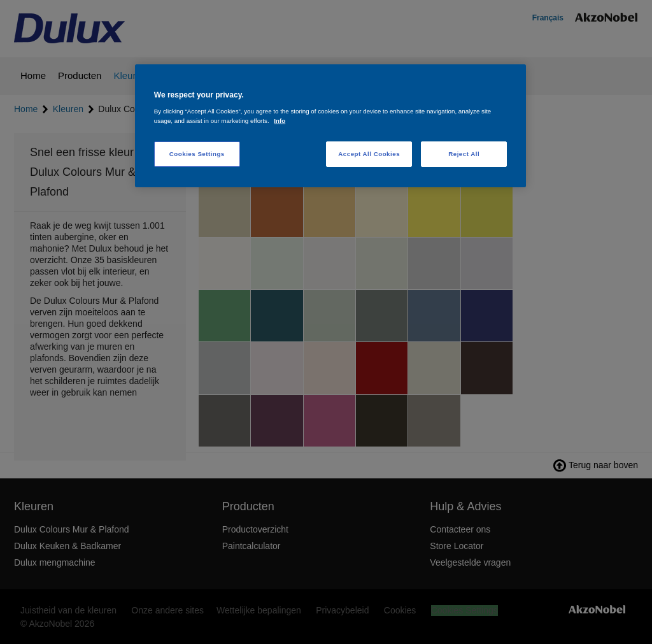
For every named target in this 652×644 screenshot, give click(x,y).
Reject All (464, 154)
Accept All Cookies (369, 154)
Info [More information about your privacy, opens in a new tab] (280, 121)
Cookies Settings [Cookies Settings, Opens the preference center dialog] (197, 154)
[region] (330, 126)
